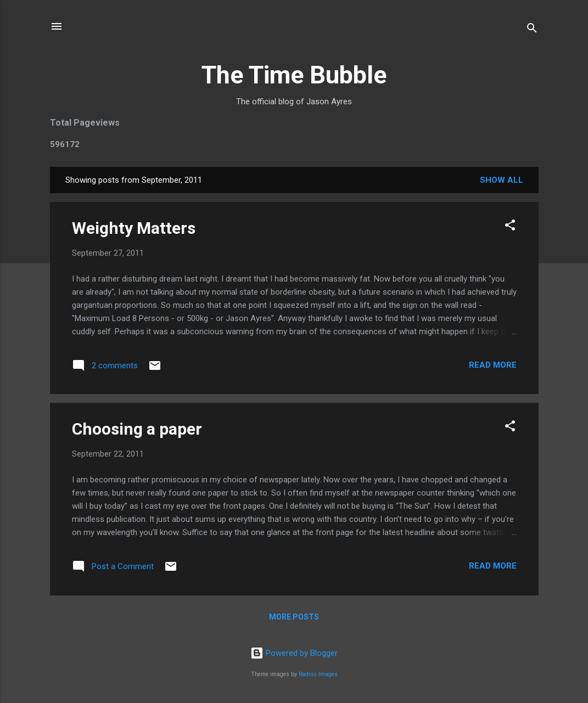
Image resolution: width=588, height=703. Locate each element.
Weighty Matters (134, 228)
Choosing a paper (137, 429)
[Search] (532, 30)
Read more (493, 365)
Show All (502, 180)
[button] (510, 227)
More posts (294, 617)
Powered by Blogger (294, 653)
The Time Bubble (294, 75)
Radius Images (318, 674)
